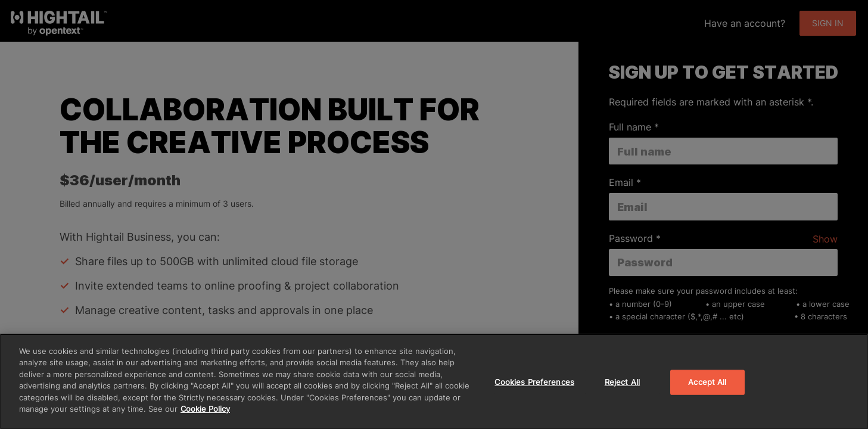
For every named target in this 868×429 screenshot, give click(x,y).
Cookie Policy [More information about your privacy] (205, 409)
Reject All (622, 382)
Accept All (707, 382)
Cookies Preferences (534, 382)
